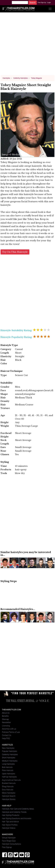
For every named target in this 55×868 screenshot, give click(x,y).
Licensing (6, 726)
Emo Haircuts (8, 790)
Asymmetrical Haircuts (11, 780)
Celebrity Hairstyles (10, 755)
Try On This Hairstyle (15, 252)
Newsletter (6, 723)
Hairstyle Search (9, 796)
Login (49, 3)
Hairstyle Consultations (11, 844)
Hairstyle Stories (9, 799)
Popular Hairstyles (9, 751)
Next (51, 125)
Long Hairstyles (8, 764)
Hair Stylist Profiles (10, 825)
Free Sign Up (42, 3)
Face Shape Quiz (9, 841)
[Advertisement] (28, 45)
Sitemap (5, 719)
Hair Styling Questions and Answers (17, 819)
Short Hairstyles (9, 758)
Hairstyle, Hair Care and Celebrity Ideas (18, 809)
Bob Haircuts (7, 767)
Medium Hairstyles (10, 761)
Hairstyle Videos (9, 828)
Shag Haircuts (8, 787)
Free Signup (7, 847)
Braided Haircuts (9, 783)
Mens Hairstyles (9, 793)
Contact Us (7, 735)
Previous (3, 125)
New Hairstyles (8, 748)
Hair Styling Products (11, 815)
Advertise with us (9, 729)
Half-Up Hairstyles (9, 777)
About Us (6, 713)
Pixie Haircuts (8, 770)
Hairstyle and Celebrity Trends (14, 812)
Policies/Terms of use (11, 732)
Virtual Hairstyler (9, 838)
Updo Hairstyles (8, 774)
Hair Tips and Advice (10, 822)
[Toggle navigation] (50, 9)
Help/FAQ (6, 738)
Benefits (5, 716)
